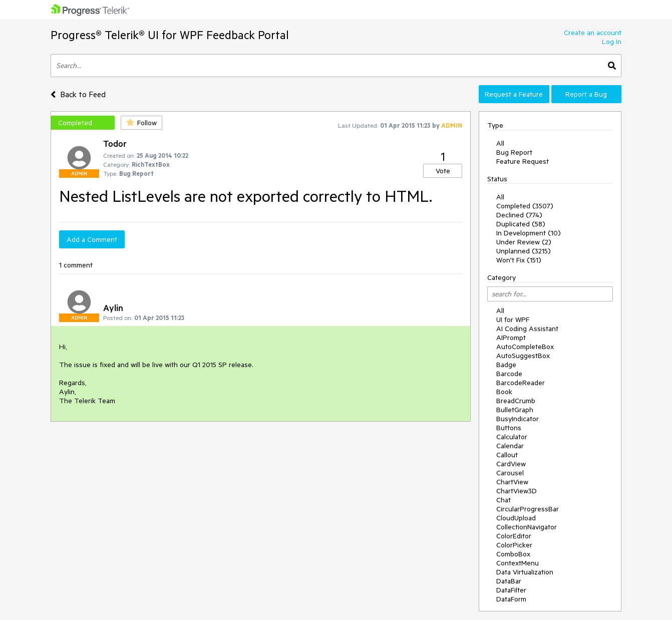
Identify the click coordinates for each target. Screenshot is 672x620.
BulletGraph (515, 410)
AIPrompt (511, 338)
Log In (612, 42)
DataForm (511, 599)
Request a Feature (514, 94)
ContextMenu (518, 563)
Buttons (509, 428)
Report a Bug (586, 94)
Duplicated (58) (521, 224)
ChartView (512, 482)
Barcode (509, 374)
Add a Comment (92, 239)
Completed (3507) (525, 206)
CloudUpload (516, 518)
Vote (443, 171)
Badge (506, 365)
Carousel (510, 473)
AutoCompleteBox (525, 347)
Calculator (512, 437)
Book (504, 392)
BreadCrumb (516, 401)
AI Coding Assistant (527, 329)
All (500, 143)
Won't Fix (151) (519, 260)
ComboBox (513, 554)
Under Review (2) (524, 242)
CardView (511, 464)
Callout (507, 455)
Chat (503, 500)
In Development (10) (529, 233)
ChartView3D (517, 491)
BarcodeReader (521, 383)
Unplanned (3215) (524, 251)
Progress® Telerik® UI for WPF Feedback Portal (170, 35)
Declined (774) (519, 215)
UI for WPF (513, 320)
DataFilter (511, 590)
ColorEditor (514, 536)
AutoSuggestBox (523, 356)
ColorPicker (514, 545)
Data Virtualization (525, 572)
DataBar (509, 581)
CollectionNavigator (527, 527)
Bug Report (514, 152)
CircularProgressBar (528, 509)
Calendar (510, 446)
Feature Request (523, 161)
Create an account (593, 33)
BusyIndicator (518, 419)
